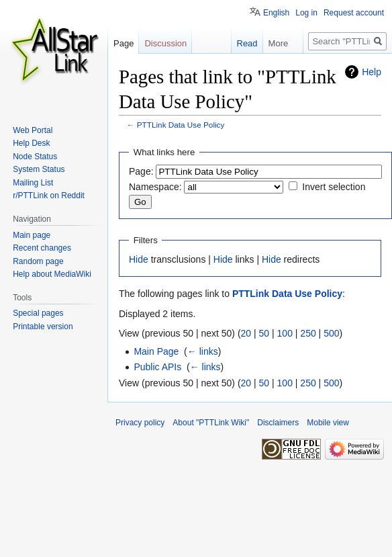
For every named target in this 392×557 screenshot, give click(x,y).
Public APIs (157, 367)
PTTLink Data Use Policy (181, 125)
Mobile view (328, 423)
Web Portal (33, 130)
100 (285, 333)
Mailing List (33, 183)
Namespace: (155, 187)
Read (240, 43)
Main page (32, 235)
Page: (141, 171)
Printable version (43, 327)
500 (331, 333)
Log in (306, 13)
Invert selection (334, 187)
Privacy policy (140, 423)
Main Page (156, 351)
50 (264, 333)
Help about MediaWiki (52, 274)
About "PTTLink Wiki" (211, 423)
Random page (38, 261)
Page (124, 43)
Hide (139, 259)
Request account (354, 13)
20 (246, 333)
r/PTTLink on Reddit (49, 196)
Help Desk (31, 143)
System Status (39, 169)
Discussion (165, 43)
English (276, 13)
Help (372, 72)
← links (203, 351)
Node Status (35, 157)
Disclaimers (278, 423)
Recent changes (42, 248)
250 (308, 333)
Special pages (38, 313)
